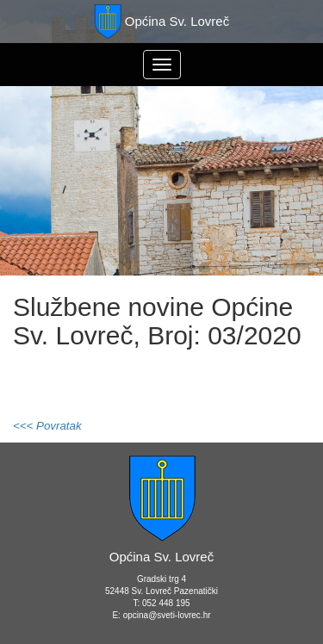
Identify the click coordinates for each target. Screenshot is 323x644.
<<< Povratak (47, 426)
